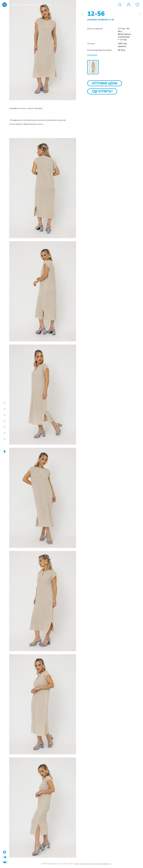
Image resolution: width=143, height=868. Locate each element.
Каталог (16, 5)
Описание (92, 55)
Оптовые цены (105, 83)
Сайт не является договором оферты (93, 864)
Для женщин (28, 5)
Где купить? (102, 91)
